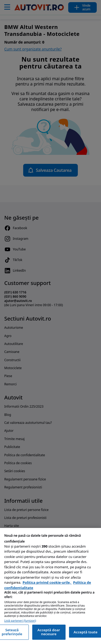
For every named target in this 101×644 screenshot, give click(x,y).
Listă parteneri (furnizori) (20, 621)
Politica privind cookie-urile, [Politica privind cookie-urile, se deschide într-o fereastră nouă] (47, 582)
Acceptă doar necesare (49, 632)
